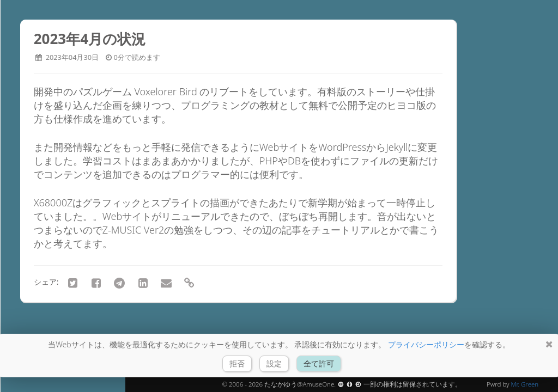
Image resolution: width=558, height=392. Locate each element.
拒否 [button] (237, 363)
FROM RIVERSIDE (62, 97)
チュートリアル (62, 223)
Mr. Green (524, 384)
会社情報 (48, 280)
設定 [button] (274, 363)
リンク (44, 261)
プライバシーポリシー (426, 344)
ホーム (44, 147)
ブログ (42, 165)
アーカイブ (53, 185)
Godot (43, 204)
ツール (44, 242)
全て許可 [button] (319, 363)
